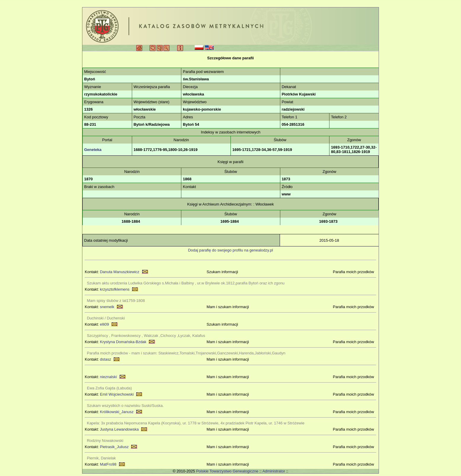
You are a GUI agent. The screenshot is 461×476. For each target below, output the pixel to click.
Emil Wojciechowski (117, 394)
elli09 (104, 324)
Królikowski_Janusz (117, 412)
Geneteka (93, 150)
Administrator (274, 471)
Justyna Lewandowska (119, 429)
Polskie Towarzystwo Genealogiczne (227, 471)
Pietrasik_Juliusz (114, 447)
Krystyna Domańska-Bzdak (123, 342)
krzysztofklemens (115, 289)
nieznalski (108, 377)
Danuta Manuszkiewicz (120, 272)
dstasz (105, 359)
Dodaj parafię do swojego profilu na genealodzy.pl (231, 250)
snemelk (107, 307)
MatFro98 (108, 464)
